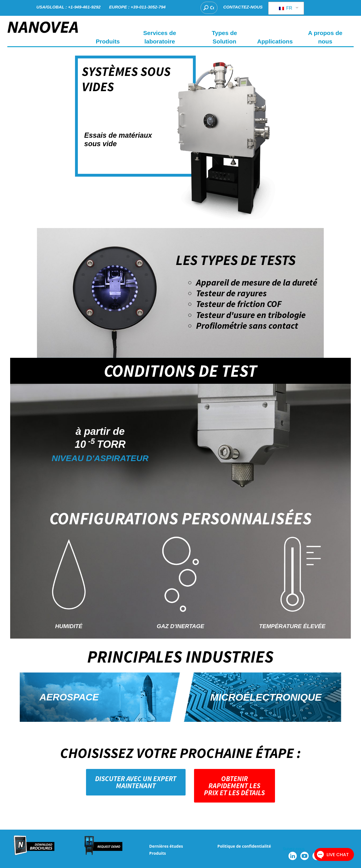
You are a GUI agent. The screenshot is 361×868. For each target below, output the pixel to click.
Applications (275, 41)
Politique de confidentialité (244, 846)
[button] (136, 782)
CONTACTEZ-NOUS (243, 7)
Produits (158, 853)
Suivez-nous (294, 849)
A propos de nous (325, 37)
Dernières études (166, 846)
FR (286, 8)
